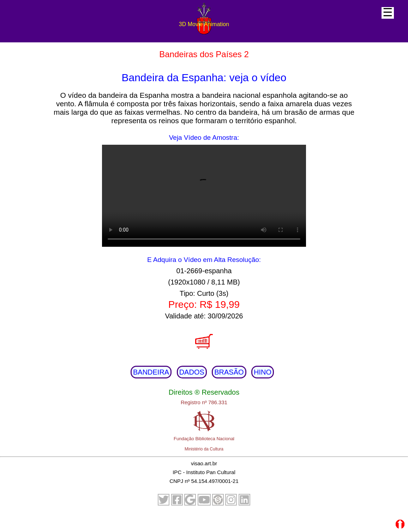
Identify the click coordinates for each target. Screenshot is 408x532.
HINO (263, 372)
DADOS (192, 372)
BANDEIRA (151, 372)
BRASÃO (229, 372)
